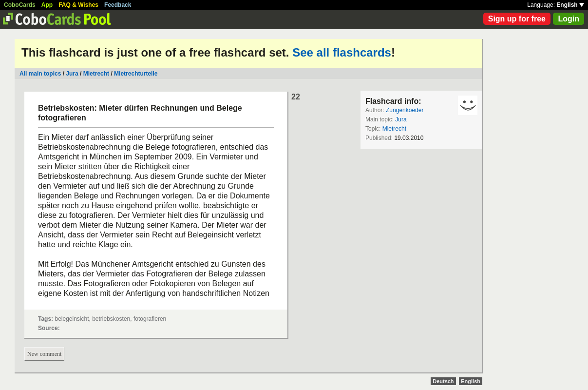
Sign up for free (517, 19)
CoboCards (20, 5)
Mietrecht (96, 74)
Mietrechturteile (136, 74)
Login (569, 19)
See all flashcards (342, 52)
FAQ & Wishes (78, 5)
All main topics (40, 74)
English (570, 5)
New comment (44, 354)
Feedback (118, 5)
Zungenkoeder (405, 110)
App (47, 5)
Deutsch (443, 381)
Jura (72, 74)
